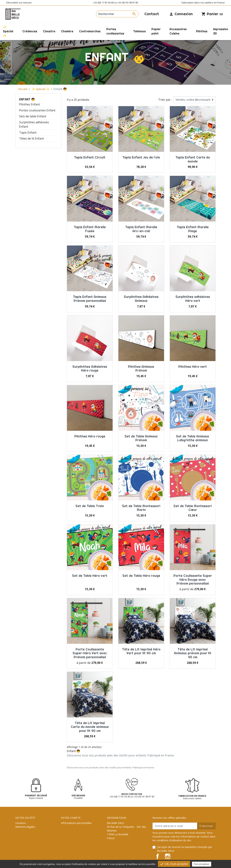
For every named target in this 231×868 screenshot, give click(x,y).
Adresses (66, 834)
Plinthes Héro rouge (90, 436)
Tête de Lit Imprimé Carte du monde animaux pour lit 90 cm (90, 727)
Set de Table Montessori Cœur (193, 508)
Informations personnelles (76, 823)
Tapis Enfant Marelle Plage (193, 229)
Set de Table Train (90, 506)
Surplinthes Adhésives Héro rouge (90, 369)
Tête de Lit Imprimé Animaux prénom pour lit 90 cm (193, 653)
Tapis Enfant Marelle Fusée (90, 229)
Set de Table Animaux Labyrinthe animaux (193, 438)
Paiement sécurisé (26, 838)
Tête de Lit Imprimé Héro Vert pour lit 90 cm (141, 651)
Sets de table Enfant (33, 116)
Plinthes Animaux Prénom (141, 369)
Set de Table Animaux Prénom (141, 438)
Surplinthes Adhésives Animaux (141, 299)
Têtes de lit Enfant (31, 138)
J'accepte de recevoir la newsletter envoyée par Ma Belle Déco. (184, 849)
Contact (152, 14)
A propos (21, 834)
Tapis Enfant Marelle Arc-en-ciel (141, 229)
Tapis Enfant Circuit (90, 157)
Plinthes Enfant (30, 104)
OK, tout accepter (174, 864)
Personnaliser (202, 864)
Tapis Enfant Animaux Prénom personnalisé (90, 299)
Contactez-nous (25, 842)
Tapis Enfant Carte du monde (193, 159)
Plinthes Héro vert (193, 367)
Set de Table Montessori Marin (141, 508)
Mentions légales (25, 827)
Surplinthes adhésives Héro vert (193, 299)
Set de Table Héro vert (90, 576)
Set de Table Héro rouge (141, 576)
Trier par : (165, 100)
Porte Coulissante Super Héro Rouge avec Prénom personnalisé (193, 580)
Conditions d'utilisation (29, 831)
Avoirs (65, 831)
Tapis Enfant (28, 133)
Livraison (21, 823)
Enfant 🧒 (27, 99)
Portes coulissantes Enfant (37, 110)
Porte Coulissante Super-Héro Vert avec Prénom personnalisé (90, 653)
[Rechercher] (117, 14)
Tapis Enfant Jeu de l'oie (141, 157)
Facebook (158, 856)
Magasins (21, 849)
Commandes (68, 827)
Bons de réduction (72, 838)
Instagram (168, 856)
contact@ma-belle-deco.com (124, 857)
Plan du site (22, 846)
